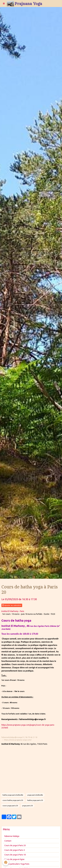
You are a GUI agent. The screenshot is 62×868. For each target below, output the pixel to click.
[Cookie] (6, 862)
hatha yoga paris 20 (35, 800)
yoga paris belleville (35, 795)
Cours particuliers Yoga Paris (17, 864)
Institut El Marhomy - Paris (13, 611)
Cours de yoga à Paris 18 (15, 855)
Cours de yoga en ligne (14, 859)
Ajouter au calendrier (12, 605)
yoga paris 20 (27, 806)
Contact (8, 841)
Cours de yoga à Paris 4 (14, 850)
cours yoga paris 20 (10, 806)
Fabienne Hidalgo (12, 836)
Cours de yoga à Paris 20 (15, 845)
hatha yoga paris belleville (13, 795)
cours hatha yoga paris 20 (13, 800)
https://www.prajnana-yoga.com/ (18, 740)
